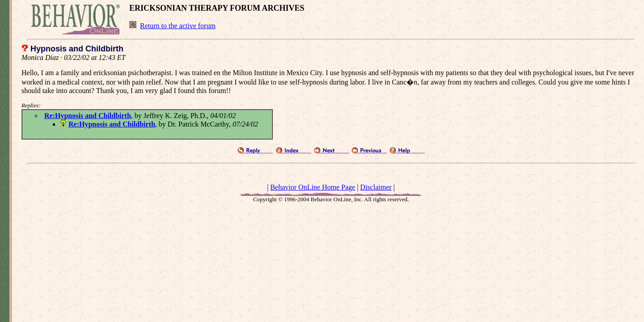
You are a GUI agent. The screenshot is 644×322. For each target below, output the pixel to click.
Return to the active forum (178, 26)
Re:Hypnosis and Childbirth (88, 116)
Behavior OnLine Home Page (313, 187)
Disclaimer (376, 187)
